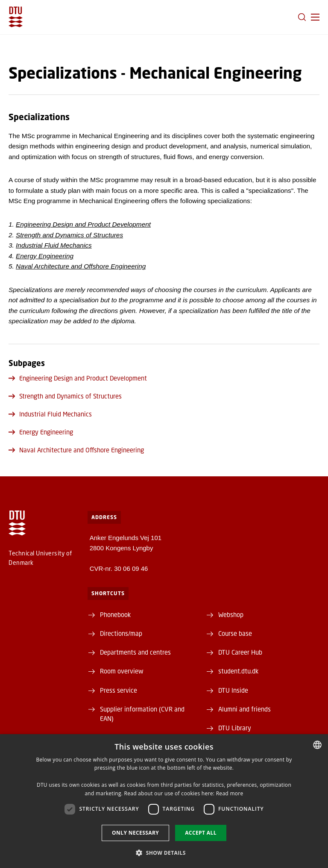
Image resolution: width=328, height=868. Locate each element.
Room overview (122, 671)
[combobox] (317, 745)
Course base (235, 633)
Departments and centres (135, 652)
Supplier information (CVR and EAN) (142, 714)
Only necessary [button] (135, 833)
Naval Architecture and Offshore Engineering (76, 450)
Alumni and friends (245, 709)
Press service (119, 690)
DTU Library (235, 728)
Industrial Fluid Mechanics (54, 245)
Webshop (231, 614)
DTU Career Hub (240, 652)
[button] (315, 17)
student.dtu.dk (238, 671)
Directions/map (121, 633)
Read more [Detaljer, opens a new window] (230, 793)
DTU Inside (233, 690)
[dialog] (164, 801)
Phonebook (115, 614)
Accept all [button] (201, 833)
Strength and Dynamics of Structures (69, 235)
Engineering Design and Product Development (83, 224)
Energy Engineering (45, 256)
